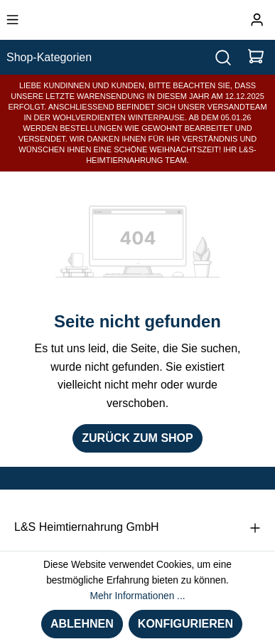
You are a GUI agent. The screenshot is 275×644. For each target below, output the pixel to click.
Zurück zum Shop (137, 438)
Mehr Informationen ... (137, 596)
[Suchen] (223, 57)
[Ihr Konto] (257, 20)
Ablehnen (82, 624)
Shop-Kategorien (49, 57)
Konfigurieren (185, 624)
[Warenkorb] (256, 57)
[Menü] (12, 20)
